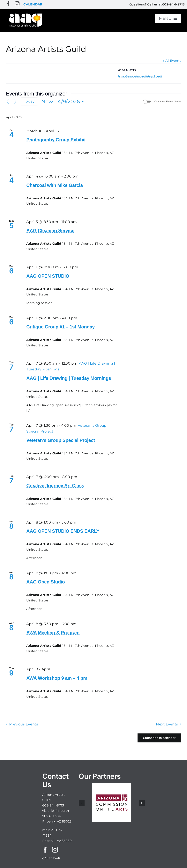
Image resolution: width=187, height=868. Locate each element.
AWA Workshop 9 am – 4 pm (57, 678)
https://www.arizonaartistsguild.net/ (140, 76)
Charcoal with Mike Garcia (55, 185)
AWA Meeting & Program (53, 633)
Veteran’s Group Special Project (61, 440)
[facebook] (8, 4)
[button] (82, 803)
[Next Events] (15, 102)
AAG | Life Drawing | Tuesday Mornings (69, 378)
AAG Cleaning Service (50, 231)
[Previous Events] (8, 102)
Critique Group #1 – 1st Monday (60, 327)
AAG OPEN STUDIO (48, 276)
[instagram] (17, 4)
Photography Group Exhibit (56, 140)
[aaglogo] (25, 14)
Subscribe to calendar (159, 738)
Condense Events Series (168, 102)
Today (29, 101)
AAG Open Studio (45, 582)
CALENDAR (51, 858)
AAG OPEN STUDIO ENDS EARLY (63, 531)
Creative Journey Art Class (55, 486)
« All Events (172, 61)
